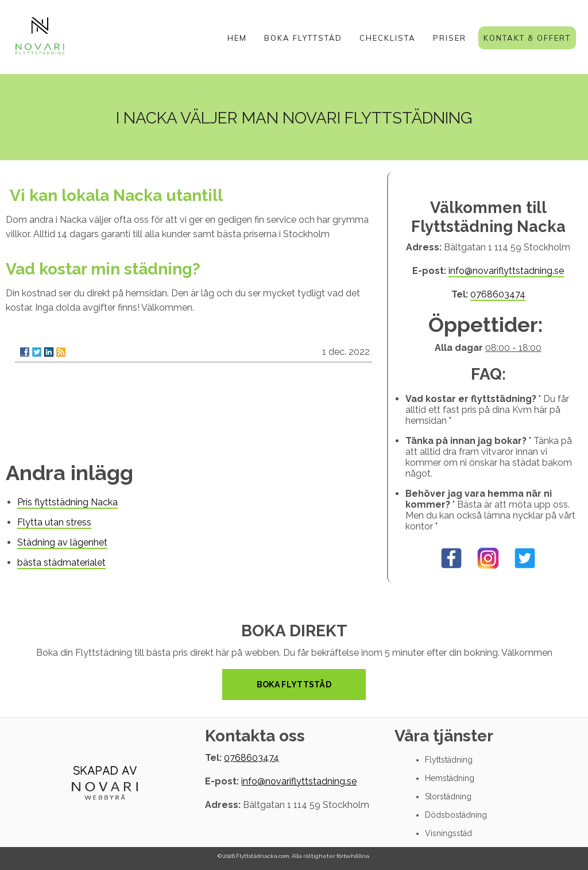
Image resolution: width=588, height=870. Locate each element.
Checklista (388, 38)
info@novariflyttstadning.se (506, 271)
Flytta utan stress (54, 522)
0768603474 (498, 294)
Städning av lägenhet (62, 542)
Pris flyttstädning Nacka (67, 502)
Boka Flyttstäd (303, 38)
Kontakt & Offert (527, 38)
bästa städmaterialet (61, 562)
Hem (237, 38)
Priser (450, 38)
